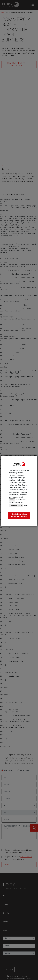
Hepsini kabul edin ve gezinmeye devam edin (19, 515)
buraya (12, 500)
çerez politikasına (16, 505)
